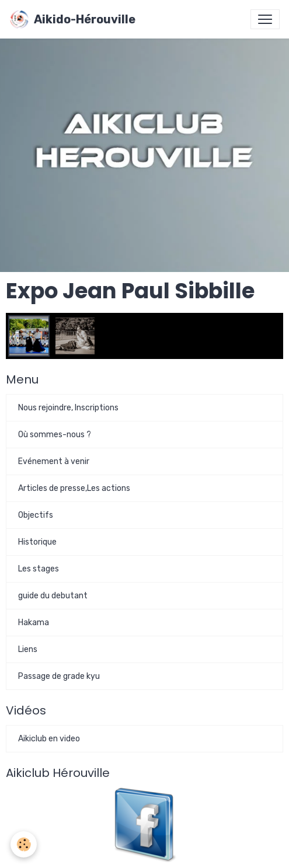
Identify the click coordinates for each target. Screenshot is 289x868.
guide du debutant (53, 596)
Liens (28, 649)
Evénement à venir (54, 461)
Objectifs (36, 515)
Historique (37, 542)
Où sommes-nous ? (55, 435)
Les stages (39, 569)
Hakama (34, 623)
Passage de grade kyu (59, 676)
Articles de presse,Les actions (74, 488)
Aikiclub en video (49, 739)
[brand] (72, 19)
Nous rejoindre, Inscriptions (68, 408)
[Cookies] (24, 844)
